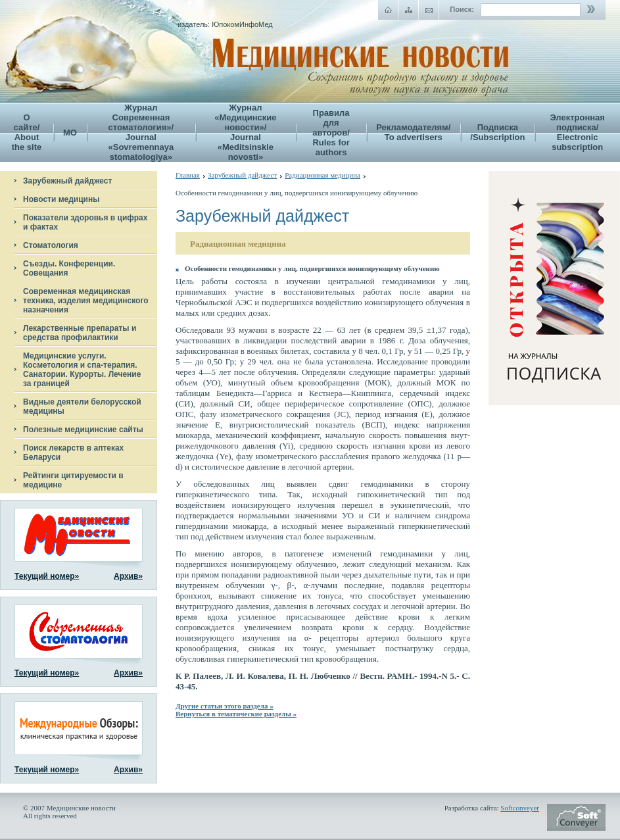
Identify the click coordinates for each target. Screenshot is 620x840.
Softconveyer (520, 808)
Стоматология (51, 245)
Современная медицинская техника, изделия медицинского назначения (86, 301)
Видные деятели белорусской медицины (82, 407)
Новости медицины (61, 199)
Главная (188, 175)
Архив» (128, 576)
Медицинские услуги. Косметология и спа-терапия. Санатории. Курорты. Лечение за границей (82, 370)
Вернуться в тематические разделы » (236, 714)
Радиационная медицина (322, 175)
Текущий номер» (47, 576)
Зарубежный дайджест (67, 181)
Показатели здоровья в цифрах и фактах (85, 222)
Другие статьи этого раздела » (225, 706)
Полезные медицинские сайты (83, 430)
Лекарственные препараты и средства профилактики (80, 333)
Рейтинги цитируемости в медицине (73, 480)
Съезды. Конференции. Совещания (69, 268)
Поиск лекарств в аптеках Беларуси (73, 453)
